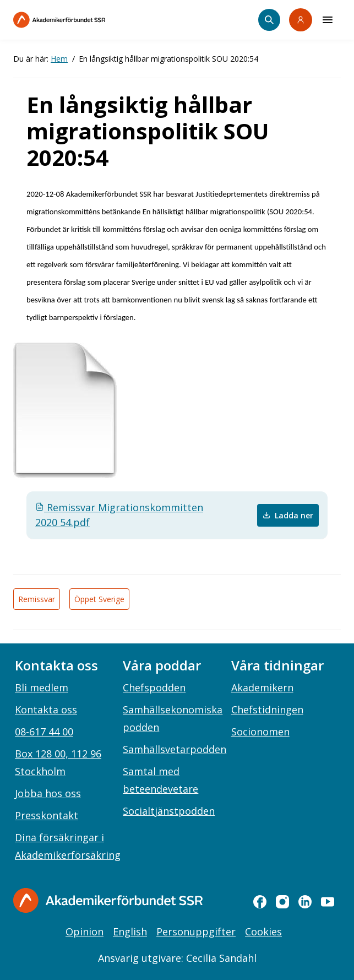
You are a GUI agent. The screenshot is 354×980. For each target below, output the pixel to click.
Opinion (85, 932)
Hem (59, 59)
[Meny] (328, 20)
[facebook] (260, 902)
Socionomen (260, 732)
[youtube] (328, 902)
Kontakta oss (46, 710)
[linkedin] (305, 902)
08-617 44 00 (44, 732)
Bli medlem (42, 687)
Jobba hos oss (48, 793)
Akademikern (262, 687)
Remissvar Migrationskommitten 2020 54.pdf (119, 515)
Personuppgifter (196, 932)
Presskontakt (47, 815)
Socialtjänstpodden (169, 811)
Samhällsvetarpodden (175, 749)
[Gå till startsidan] (108, 900)
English (130, 932)
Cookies (263, 932)
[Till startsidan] (83, 20)
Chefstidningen (267, 710)
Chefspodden (154, 687)
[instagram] (282, 902)
